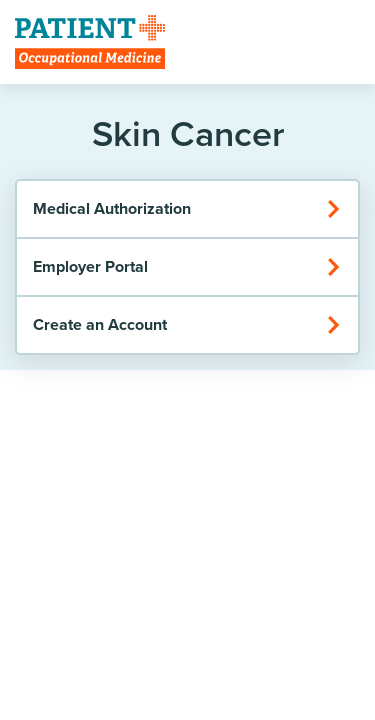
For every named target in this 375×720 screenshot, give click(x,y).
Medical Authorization (187, 208)
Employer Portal (187, 266)
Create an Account (187, 324)
